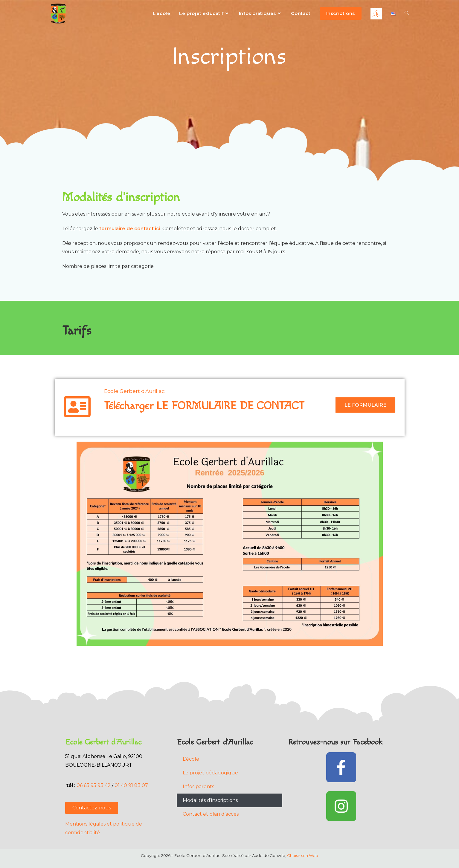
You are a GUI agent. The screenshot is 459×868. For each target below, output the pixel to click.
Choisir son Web (303, 855)
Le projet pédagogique (210, 773)
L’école (191, 759)
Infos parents (198, 787)
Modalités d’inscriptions (210, 800)
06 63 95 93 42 (94, 785)
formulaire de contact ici (130, 229)
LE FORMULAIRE (365, 405)
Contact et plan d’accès (211, 814)
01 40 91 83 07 (132, 785)
